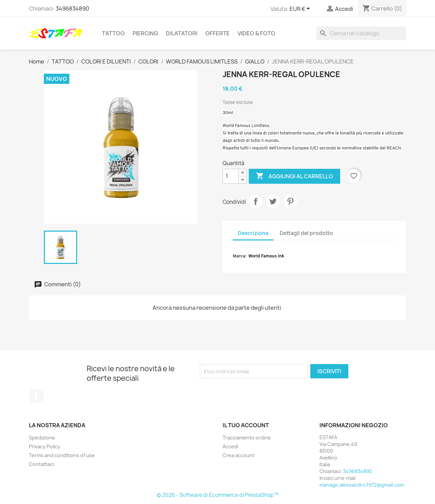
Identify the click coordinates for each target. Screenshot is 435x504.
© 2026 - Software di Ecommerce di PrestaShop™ (218, 495)
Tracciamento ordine (247, 438)
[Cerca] (361, 33)
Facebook (36, 396)
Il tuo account (246, 425)
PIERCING (145, 33)
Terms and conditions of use (62, 455)
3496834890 (72, 8)
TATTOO (113, 33)
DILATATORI (182, 33)
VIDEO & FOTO (256, 33)
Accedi (230, 446)
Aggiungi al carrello (294, 176)
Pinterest (290, 201)
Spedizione (42, 438)
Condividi (256, 201)
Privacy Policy (45, 446)
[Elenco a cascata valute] (301, 9)
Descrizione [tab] (253, 233)
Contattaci (41, 464)
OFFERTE (217, 33)
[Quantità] (231, 176)
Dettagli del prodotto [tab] (306, 233)
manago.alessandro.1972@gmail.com (362, 485)
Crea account (239, 455)
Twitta (273, 201)
